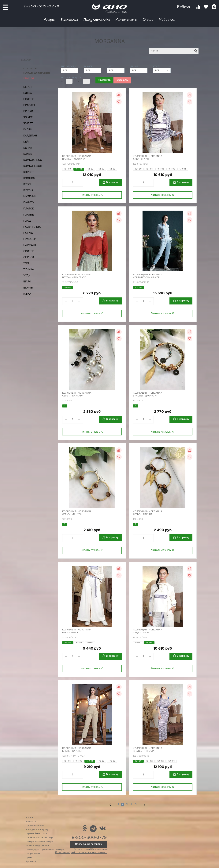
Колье (28, 154)
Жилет (28, 123)
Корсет (29, 172)
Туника (29, 269)
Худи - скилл (141, 633)
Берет (28, 87)
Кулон (28, 184)
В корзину (112, 182)
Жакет (28, 117)
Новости (167, 19)
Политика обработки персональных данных (81, 853)
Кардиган (30, 136)
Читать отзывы (92, 195)
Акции (50, 19)
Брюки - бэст (70, 633)
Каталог (69, 19)
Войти (184, 7)
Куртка (28, 190)
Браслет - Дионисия (145, 396)
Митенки (30, 196)
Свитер (29, 251)
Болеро (29, 99)
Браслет (29, 105)
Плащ (27, 221)
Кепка (28, 148)
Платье (29, 215)
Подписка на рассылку (89, 844)
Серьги (29, 257)
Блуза (28, 93)
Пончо (28, 233)
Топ (26, 263)
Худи (27, 275)
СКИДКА (29, 78)
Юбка (27, 294)
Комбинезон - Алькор (146, 277)
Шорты (28, 288)
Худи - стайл (141, 159)
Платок (28, 208)
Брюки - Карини (72, 751)
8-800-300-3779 (41, 6)
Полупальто (32, 227)
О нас (148, 19)
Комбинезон (33, 166)
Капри (28, 129)
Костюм (29, 178)
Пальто (29, 202)
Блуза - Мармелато (74, 277)
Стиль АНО (31, 69)
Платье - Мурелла (144, 751)
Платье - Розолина (74, 159)
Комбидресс (33, 160)
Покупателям (97, 19)
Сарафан (30, 245)
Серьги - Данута (72, 514)
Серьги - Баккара (73, 396)
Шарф (27, 281)
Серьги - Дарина (143, 514)
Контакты (126, 19)
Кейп (27, 142)
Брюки (28, 111)
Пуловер (30, 239)
